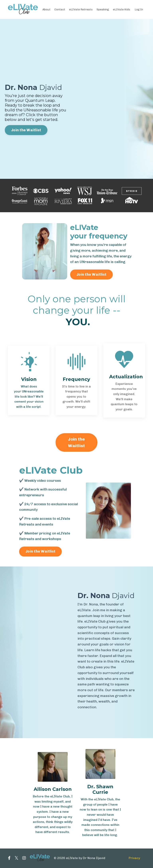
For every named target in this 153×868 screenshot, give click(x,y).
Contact (60, 9)
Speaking (103, 9)
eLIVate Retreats (81, 9)
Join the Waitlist (26, 130)
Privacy (134, 859)
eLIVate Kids (122, 9)
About (46, 9)
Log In (139, 9)
